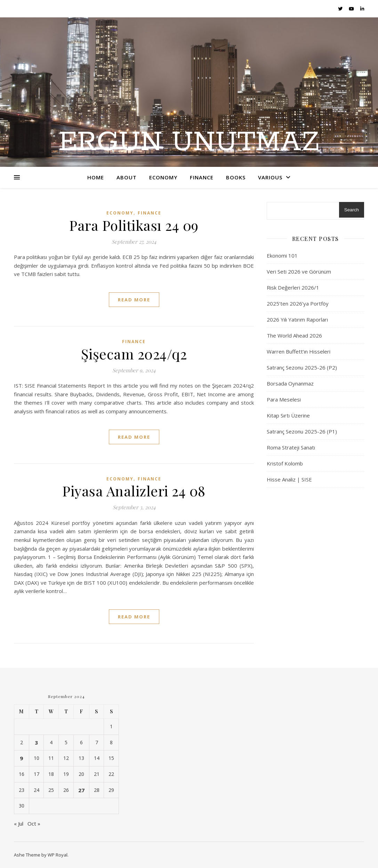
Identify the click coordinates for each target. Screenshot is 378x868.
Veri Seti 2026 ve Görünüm (299, 271)
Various (270, 177)
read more (134, 300)
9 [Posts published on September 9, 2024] (21, 758)
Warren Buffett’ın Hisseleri (299, 351)
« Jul (19, 824)
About (127, 177)
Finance (202, 177)
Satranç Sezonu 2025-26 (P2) (302, 367)
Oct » (34, 824)
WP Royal (58, 855)
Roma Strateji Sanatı (291, 447)
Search (352, 210)
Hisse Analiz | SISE (289, 479)
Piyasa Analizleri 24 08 (134, 491)
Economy (163, 177)
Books (236, 177)
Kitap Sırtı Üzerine (288, 415)
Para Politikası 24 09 (134, 225)
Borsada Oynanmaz (290, 383)
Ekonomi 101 (282, 255)
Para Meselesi (284, 399)
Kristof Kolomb (285, 463)
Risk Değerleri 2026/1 (293, 287)
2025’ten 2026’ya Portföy (298, 303)
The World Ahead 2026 (294, 335)
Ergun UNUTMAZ (189, 142)
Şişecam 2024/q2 (134, 354)
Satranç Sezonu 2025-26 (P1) (302, 431)
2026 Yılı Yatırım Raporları (297, 319)
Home (96, 177)
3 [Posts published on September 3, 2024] (36, 743)
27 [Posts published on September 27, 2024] (81, 790)
